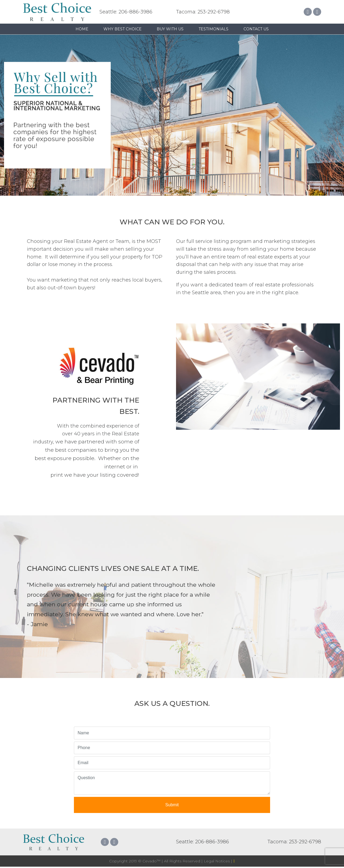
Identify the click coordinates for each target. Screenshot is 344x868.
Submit (172, 805)
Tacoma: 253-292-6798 (203, 12)
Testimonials (214, 29)
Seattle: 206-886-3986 (126, 12)
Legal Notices (217, 861)
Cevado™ (152, 861)
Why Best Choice (123, 29)
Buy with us (170, 29)
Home (82, 29)
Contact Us (256, 29)
